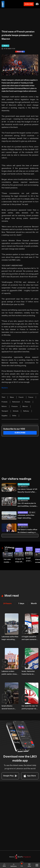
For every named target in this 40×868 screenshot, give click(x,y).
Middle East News (24, 484)
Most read (12, 596)
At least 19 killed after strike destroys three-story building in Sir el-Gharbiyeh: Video (19, 561)
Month (34, 604)
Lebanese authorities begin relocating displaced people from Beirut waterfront (27, 517)
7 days (21, 604)
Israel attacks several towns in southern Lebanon (9, 708)
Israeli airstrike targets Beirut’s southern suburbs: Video (29, 560)
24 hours (7, 604)
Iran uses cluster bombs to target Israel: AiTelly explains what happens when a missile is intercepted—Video (8, 561)
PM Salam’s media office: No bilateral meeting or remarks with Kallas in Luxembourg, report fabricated (28, 531)
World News (6, 550)
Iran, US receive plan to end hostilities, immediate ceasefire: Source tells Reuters (28, 505)
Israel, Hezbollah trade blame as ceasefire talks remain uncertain (28, 673)
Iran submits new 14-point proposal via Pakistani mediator (30, 708)
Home (4, 865)
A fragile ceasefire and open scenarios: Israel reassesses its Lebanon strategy (30, 638)
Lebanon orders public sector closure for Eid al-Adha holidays (10, 673)
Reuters (5, 388)
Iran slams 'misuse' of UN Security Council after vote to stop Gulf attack (27, 491)
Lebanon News (23, 512)
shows (29, 865)
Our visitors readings (16, 479)
